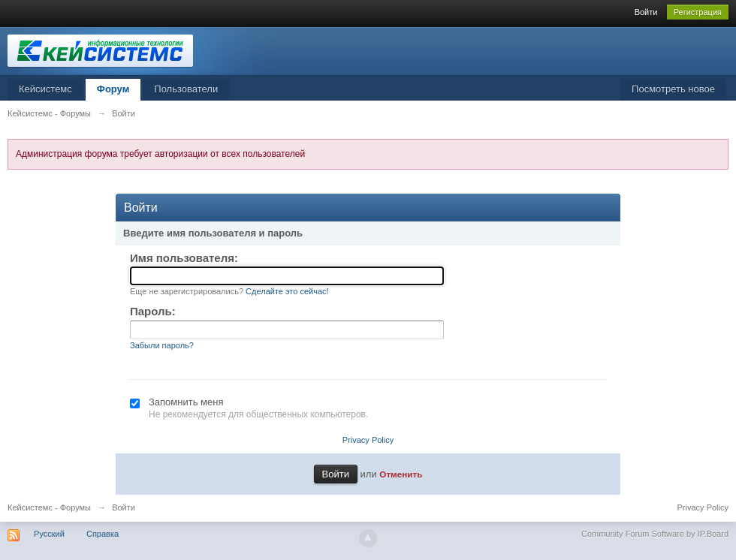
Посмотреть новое (673, 89)
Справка (103, 534)
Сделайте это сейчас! (287, 291)
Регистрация (698, 12)
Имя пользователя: (184, 258)
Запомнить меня (186, 402)
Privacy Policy (368, 440)
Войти (646, 12)
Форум (113, 89)
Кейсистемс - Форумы (49, 507)
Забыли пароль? (162, 345)
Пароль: (153, 311)
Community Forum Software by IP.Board (655, 534)
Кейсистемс (45, 89)
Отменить (401, 474)
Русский (49, 534)
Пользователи (186, 89)
